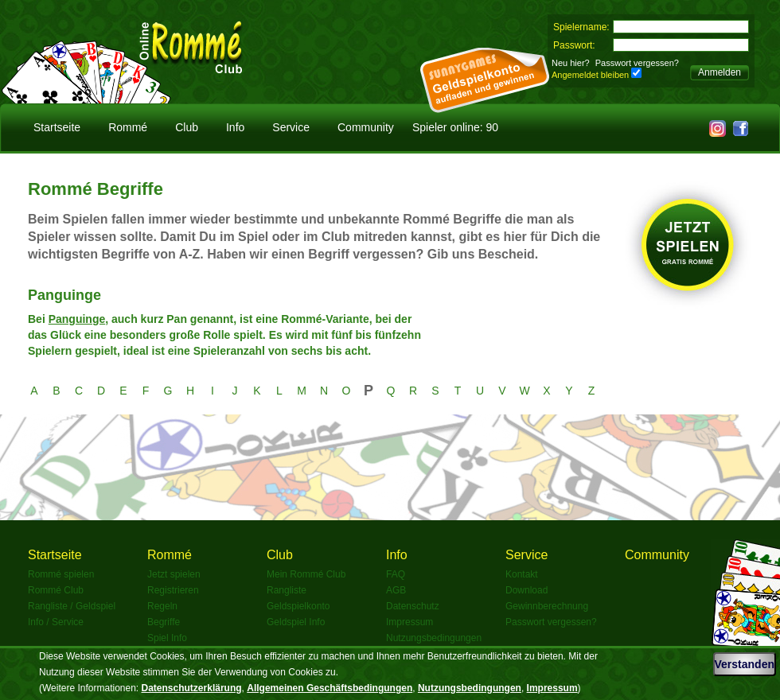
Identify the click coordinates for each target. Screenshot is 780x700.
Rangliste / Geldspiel (72, 606)
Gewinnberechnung (547, 606)
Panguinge (77, 319)
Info (235, 127)
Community (366, 127)
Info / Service (56, 622)
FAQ (396, 574)
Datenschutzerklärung (192, 688)
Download (526, 590)
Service (291, 127)
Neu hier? (571, 63)
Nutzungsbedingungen (434, 638)
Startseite (57, 127)
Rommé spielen (61, 574)
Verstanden (745, 664)
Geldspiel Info (296, 622)
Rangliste (287, 590)
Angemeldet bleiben (590, 75)
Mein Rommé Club (306, 574)
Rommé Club (56, 590)
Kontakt (522, 574)
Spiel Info (167, 638)
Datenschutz (413, 606)
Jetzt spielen (174, 574)
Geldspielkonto (298, 606)
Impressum (409, 622)
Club (187, 127)
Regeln (162, 606)
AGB (396, 590)
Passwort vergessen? (637, 63)
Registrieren (173, 590)
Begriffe (164, 622)
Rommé (128, 127)
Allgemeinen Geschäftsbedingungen (330, 688)
